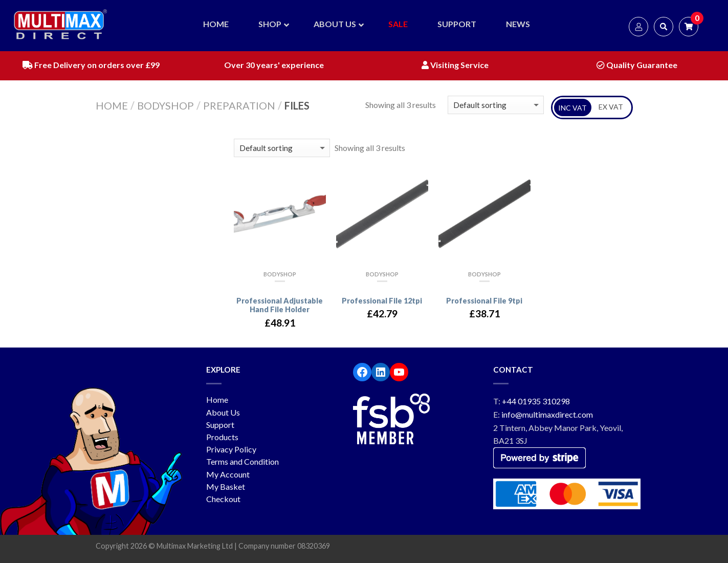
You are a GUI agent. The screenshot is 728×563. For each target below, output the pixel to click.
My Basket (226, 486)
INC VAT (572, 108)
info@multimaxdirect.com (547, 414)
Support (220, 425)
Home (112, 105)
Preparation (239, 105)
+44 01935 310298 (536, 401)
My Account (228, 474)
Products (222, 437)
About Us (223, 412)
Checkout (223, 499)
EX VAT (611, 107)
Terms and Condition (242, 461)
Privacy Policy (231, 449)
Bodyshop (166, 105)
